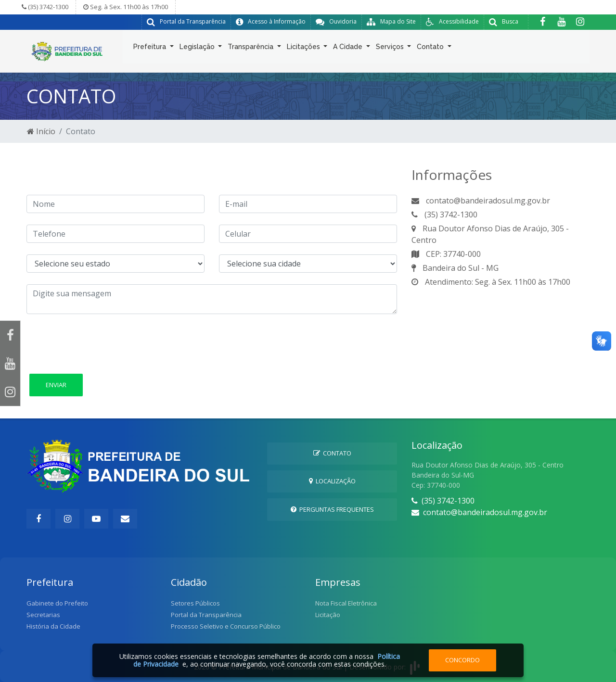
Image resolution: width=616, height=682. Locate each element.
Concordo (462, 660)
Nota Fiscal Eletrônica (346, 603)
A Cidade (349, 49)
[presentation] (100, 344)
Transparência (251, 49)
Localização (332, 481)
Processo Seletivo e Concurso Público (226, 626)
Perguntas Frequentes (332, 509)
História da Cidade (53, 626)
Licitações (304, 49)
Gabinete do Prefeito (57, 603)
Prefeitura (151, 49)
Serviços (391, 49)
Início (41, 131)
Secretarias (43, 615)
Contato (431, 49)
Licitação (328, 615)
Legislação (198, 49)
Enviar (56, 385)
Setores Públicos (195, 603)
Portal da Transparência (206, 615)
